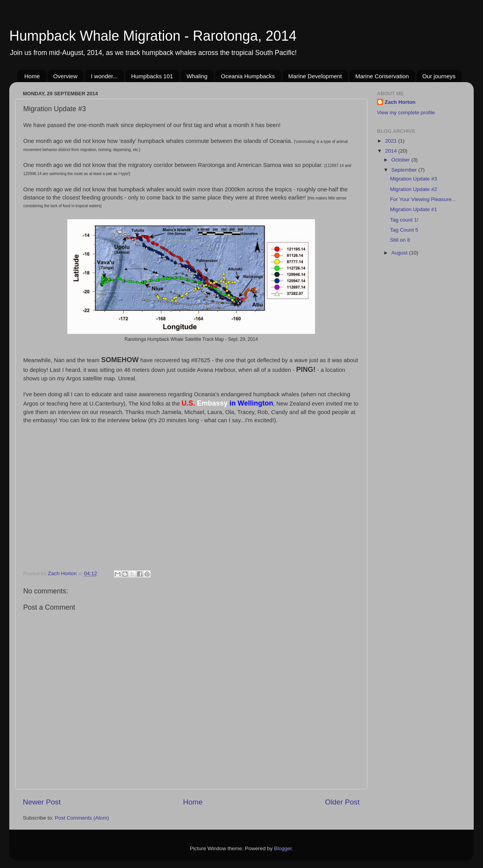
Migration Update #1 (414, 209)
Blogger (283, 848)
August (400, 253)
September (405, 170)
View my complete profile (406, 113)
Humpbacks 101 (152, 76)
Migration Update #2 (414, 189)
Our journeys (439, 76)
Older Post (342, 802)
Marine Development (315, 76)
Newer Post (42, 802)
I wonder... (104, 76)
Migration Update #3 (414, 179)
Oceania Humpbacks (248, 76)
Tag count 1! (404, 220)
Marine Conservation (382, 76)
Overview (66, 76)
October (401, 160)
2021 (392, 141)
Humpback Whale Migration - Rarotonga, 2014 (153, 36)
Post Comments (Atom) (82, 818)
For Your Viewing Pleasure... (423, 199)
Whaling (197, 76)
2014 (392, 151)
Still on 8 (400, 240)
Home (32, 76)
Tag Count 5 (404, 230)
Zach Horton (400, 102)
